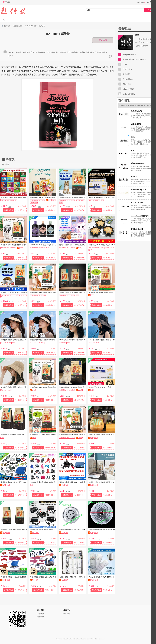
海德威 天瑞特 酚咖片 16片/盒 (100, 387)
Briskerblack (128, 79)
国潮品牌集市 (132, 106)
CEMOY (126, 64)
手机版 (7, 2)
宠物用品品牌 (18, 26)
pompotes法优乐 (129, 54)
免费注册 (150, 2)
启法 (137, 35)
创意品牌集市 (141, 106)
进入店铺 (103, 40)
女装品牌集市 (123, 106)
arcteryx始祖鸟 (129, 94)
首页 (4, 20)
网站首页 (7, 26)
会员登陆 (141, 2)
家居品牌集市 (150, 106)
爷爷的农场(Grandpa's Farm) (134, 59)
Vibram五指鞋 (128, 89)
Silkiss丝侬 (127, 84)
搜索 (150, 10)
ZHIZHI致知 (127, 69)
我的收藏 (67, 614)
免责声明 (41, 617)
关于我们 (41, 614)
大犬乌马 (126, 74)
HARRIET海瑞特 (31, 26)
